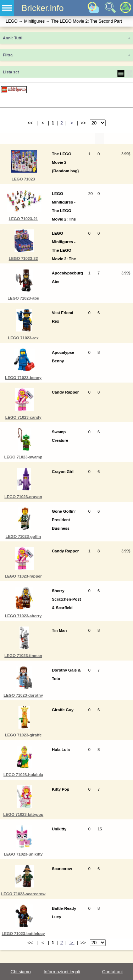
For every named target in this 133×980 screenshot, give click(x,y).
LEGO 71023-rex (23, 338)
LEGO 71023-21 (23, 219)
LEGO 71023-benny (23, 378)
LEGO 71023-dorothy (23, 695)
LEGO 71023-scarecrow (23, 894)
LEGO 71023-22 (23, 258)
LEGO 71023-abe (23, 298)
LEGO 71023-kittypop (23, 814)
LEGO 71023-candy (23, 417)
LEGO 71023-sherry (23, 616)
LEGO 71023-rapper (23, 576)
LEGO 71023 (23, 179)
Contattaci (112, 972)
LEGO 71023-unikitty (23, 854)
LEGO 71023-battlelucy (23, 934)
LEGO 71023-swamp (23, 457)
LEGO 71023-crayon (23, 497)
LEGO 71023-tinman (23, 656)
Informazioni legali (62, 972)
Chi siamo (21, 972)
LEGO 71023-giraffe (23, 735)
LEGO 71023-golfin (23, 536)
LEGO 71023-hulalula (23, 775)
